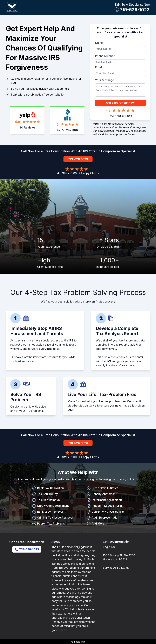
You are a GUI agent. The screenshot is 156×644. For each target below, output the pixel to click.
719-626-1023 (135, 10)
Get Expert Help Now (120, 103)
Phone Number (105, 56)
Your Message (104, 80)
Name (99, 43)
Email (98, 67)
